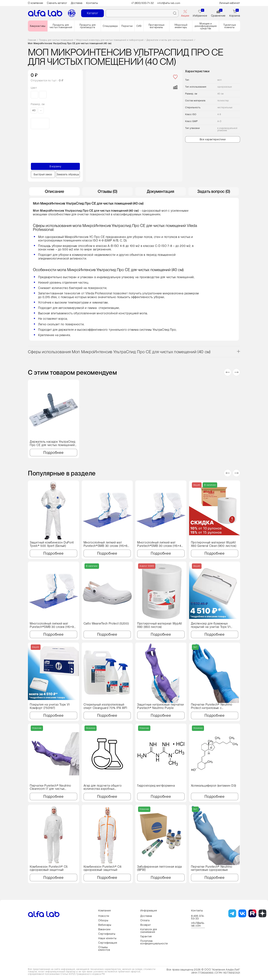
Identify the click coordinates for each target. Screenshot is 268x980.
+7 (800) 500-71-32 (142, 3)
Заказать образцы (68, 174)
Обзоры (103, 920)
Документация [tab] (161, 191)
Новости (104, 916)
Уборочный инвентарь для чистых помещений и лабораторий (110, 40)
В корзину (55, 166)
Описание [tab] (54, 191)
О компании (36, 3)
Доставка (77, 3)
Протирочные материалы (157, 26)
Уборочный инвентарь (181, 26)
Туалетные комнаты (230, 26)
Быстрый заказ (43, 174)
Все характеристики (213, 139)
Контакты (92, 3)
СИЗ (139, 26)
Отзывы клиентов (104, 949)
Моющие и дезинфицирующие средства (206, 26)
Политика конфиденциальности (154, 942)
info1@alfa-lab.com (170, 3)
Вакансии (104, 929)
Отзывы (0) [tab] (107, 191)
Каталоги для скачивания (149, 931)
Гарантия (146, 936)
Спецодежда (110, 26)
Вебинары (105, 925)
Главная (32, 40)
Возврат (146, 925)
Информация (149, 911)
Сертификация (108, 943)
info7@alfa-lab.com (198, 924)
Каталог (93, 13)
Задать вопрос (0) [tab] (214, 191)
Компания (105, 911)
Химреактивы (38, 26)
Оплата (145, 920)
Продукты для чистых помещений (61, 26)
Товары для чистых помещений (56, 40)
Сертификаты (107, 934)
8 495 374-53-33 (198, 917)
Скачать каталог (57, 3)
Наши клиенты (107, 938)
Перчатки (127, 26)
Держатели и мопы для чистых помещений (170, 40)
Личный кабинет (230, 3)
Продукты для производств (87, 26)
